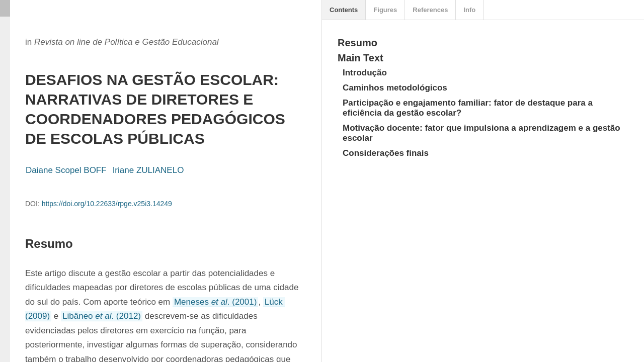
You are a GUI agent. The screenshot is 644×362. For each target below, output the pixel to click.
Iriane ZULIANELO (148, 170)
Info (469, 10)
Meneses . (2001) (215, 302)
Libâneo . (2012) (102, 316)
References (430, 10)
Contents (344, 10)
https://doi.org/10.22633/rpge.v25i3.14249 (107, 204)
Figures (385, 10)
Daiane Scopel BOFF (66, 170)
